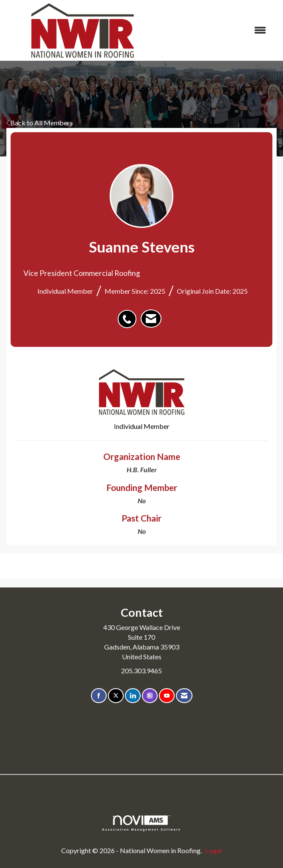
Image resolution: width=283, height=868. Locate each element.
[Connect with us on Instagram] (150, 696)
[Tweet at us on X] (116, 696)
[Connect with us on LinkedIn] (133, 696)
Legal (214, 850)
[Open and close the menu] (216, 30)
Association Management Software (141, 823)
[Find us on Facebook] (99, 696)
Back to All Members (40, 123)
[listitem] (129, 315)
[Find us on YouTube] (167, 696)
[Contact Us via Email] (184, 696)
